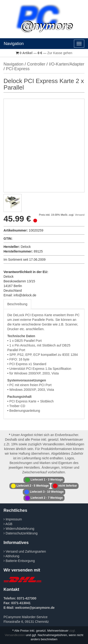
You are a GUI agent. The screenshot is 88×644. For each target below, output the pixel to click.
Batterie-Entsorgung (19, 561)
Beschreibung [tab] (17, 304)
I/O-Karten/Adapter (67, 64)
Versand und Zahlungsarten (25, 551)
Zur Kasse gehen (60, 53)
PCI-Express (18, 69)
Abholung (11, 556)
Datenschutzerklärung (21, 533)
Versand (80, 215)
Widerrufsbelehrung (19, 529)
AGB (8, 524)
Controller (36, 64)
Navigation (14, 44)
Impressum (13, 519)
